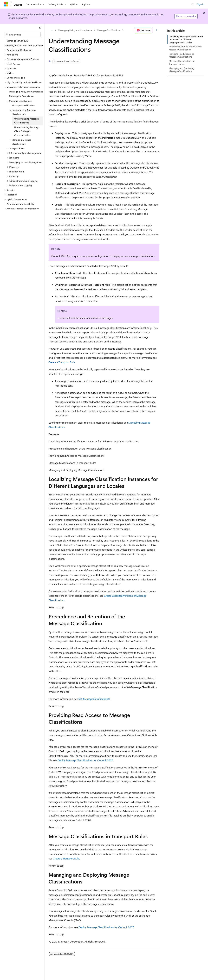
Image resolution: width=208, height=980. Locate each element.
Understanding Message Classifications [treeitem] (26, 121)
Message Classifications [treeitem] (23, 105)
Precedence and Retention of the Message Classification (185, 48)
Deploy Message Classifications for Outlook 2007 (85, 760)
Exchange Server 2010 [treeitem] (17, 41)
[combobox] (22, 35)
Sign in (201, 4)
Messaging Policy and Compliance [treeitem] (26, 92)
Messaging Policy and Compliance (75, 30)
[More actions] (157, 30)
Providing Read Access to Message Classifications (181, 55)
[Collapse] (40, 28)
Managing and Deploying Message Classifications (181, 70)
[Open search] (193, 4)
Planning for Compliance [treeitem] (21, 96)
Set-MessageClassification (93, 699)
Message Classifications (109, 30)
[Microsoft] (6, 4)
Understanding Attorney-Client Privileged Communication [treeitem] (27, 131)
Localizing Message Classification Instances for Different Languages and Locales (186, 39)
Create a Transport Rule (62, 362)
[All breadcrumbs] (51, 30)
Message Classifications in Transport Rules (182, 62)
